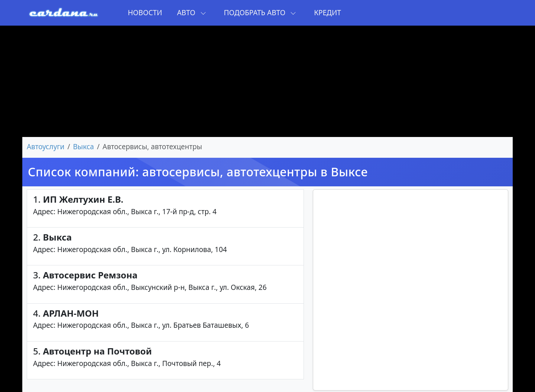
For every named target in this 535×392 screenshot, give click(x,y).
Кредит (328, 13)
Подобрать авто (260, 13)
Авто (191, 13)
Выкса (84, 147)
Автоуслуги (46, 147)
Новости (145, 13)
